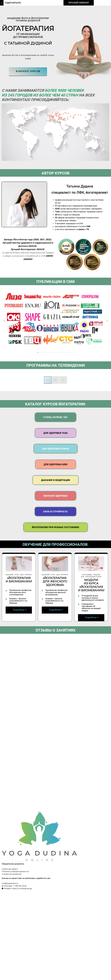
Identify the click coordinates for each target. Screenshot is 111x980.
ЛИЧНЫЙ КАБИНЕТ (79, 3)
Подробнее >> (20, 610)
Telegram (7, 889)
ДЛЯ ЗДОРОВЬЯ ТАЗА (55, 433)
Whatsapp (8, 886)
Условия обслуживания (12, 874)
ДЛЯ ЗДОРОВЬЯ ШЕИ (56, 464)
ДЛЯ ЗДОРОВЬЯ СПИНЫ (56, 449)
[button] (4, 321)
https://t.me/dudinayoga (22, 889)
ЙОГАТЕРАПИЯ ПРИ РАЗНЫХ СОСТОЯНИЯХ (56, 527)
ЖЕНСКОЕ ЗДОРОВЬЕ (55, 496)
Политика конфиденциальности (15, 872)
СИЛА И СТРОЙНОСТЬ (55, 512)
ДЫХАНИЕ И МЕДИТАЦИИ (55, 480)
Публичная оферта (10, 869)
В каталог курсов (28, 71)
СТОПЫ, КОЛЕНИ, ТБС (55, 417)
